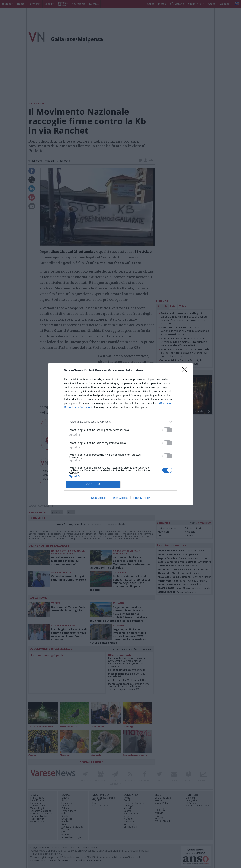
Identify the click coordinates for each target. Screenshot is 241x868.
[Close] (186, 371)
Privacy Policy (142, 498)
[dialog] (120, 434)
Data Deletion (99, 498)
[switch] (167, 430)
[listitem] (120, 422)
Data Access (120, 498)
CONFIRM (93, 484)
